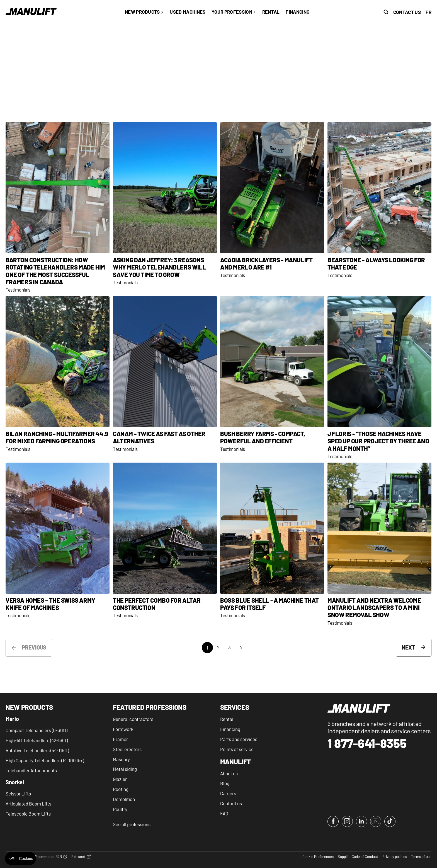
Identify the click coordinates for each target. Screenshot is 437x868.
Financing (230, 729)
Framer (120, 739)
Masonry (121, 759)
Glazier (120, 779)
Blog (225, 783)
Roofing (121, 789)
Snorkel (15, 782)
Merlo (12, 719)
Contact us (407, 12)
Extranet (81, 857)
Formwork (123, 729)
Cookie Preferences (318, 857)
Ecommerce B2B (51, 857)
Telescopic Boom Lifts (28, 814)
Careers (228, 793)
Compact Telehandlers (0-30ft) (37, 730)
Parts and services (239, 739)
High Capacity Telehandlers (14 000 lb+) (45, 760)
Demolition (124, 799)
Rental (227, 719)
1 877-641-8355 (367, 743)
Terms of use (421, 857)
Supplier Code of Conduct (358, 857)
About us (229, 773)
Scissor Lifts (18, 794)
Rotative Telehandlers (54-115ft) (37, 750)
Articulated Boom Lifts (28, 804)
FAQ (224, 813)
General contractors (133, 719)
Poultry (120, 809)
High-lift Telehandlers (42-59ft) (37, 740)
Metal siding (125, 769)
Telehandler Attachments (31, 770)
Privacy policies (395, 857)
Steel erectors (127, 749)
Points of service (237, 749)
